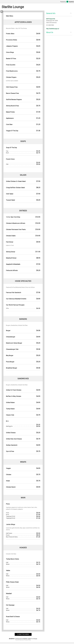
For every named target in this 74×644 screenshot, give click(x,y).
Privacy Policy (27, 640)
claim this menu (23, 634)
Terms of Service (19, 640)
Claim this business (51, 22)
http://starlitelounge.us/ (53, 29)
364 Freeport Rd (51, 19)
